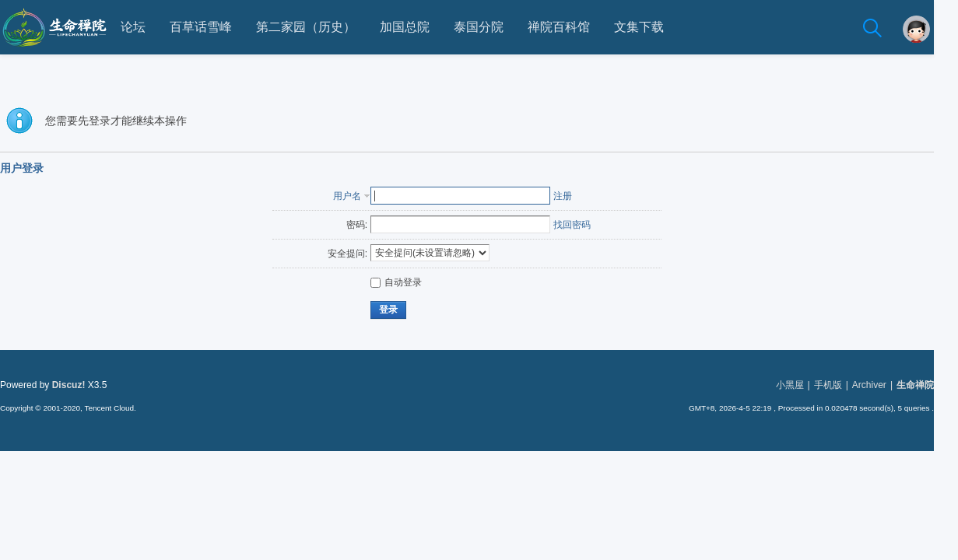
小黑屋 (802, 385)
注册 (575, 196)
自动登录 (409, 282)
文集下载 (651, 27)
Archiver (881, 385)
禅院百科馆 (571, 27)
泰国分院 (491, 27)
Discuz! (81, 385)
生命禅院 (928, 385)
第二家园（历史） (318, 27)
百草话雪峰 (213, 27)
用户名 (360, 196)
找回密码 (584, 225)
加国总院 (417, 27)
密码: (368, 225)
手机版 (840, 385)
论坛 (146, 27)
